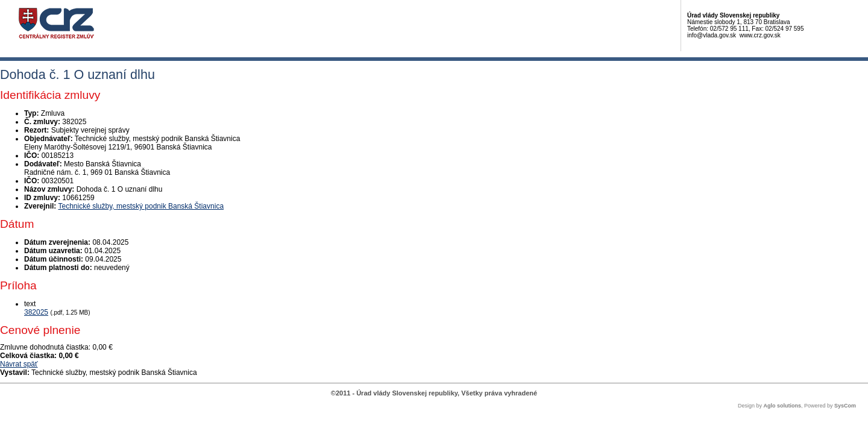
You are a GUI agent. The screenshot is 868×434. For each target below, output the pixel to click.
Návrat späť (19, 364)
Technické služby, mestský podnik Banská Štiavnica (141, 206)
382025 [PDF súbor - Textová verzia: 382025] (36, 312)
